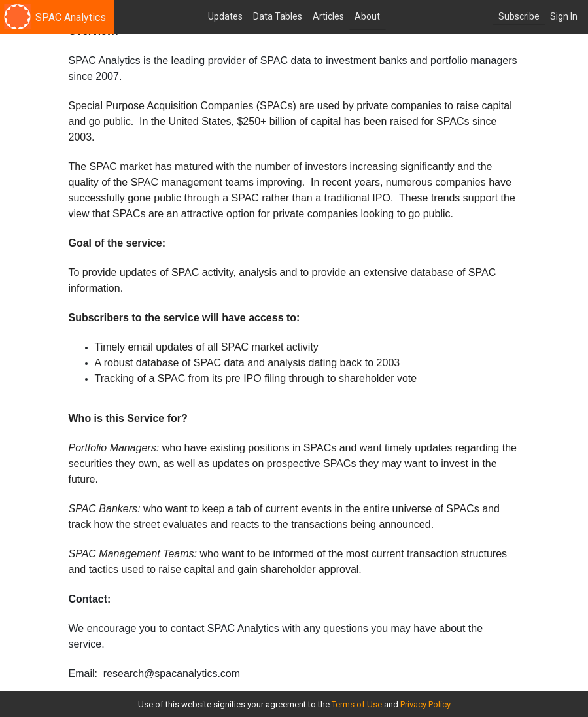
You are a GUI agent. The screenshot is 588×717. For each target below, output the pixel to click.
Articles (328, 16)
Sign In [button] (564, 16)
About (367, 16)
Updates (225, 16)
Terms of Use (357, 704)
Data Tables (278, 16)
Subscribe (519, 16)
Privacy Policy (425, 704)
